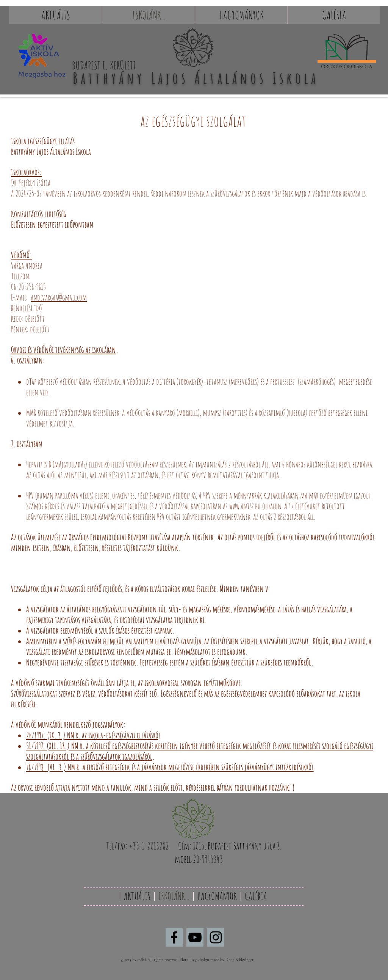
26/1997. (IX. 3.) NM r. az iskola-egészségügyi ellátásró (92, 735)
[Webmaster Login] (350, 960)
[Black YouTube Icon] (195, 937)
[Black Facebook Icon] (174, 937)
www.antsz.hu (245, 506)
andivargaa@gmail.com (59, 297)
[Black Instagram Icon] (216, 937)
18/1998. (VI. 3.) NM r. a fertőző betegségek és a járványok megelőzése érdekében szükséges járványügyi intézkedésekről (170, 767)
